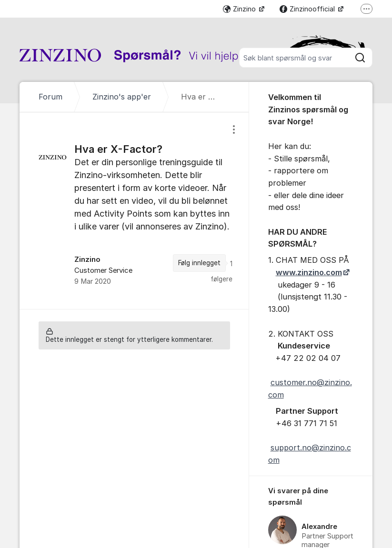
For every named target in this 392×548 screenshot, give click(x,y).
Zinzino (240, 9)
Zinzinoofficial (308, 9)
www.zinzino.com (309, 272)
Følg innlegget (199, 263)
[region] (134, 210)
